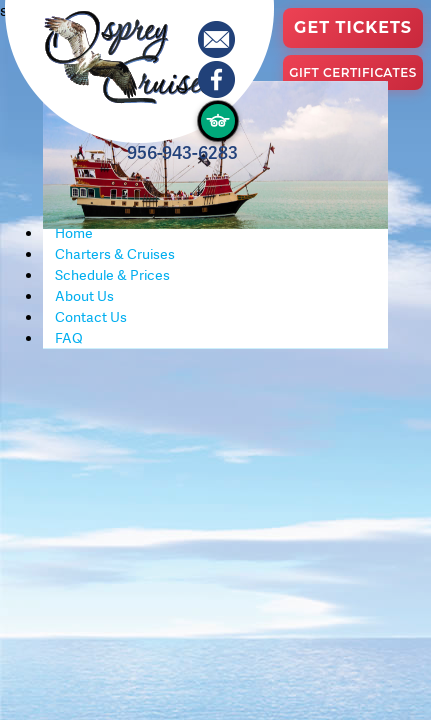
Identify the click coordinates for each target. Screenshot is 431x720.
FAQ (69, 338)
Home (74, 233)
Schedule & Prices (112, 275)
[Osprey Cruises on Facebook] (218, 81)
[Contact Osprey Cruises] (218, 41)
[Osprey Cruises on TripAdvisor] (218, 121)
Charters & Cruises (115, 254)
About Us (84, 296)
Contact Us (91, 317)
